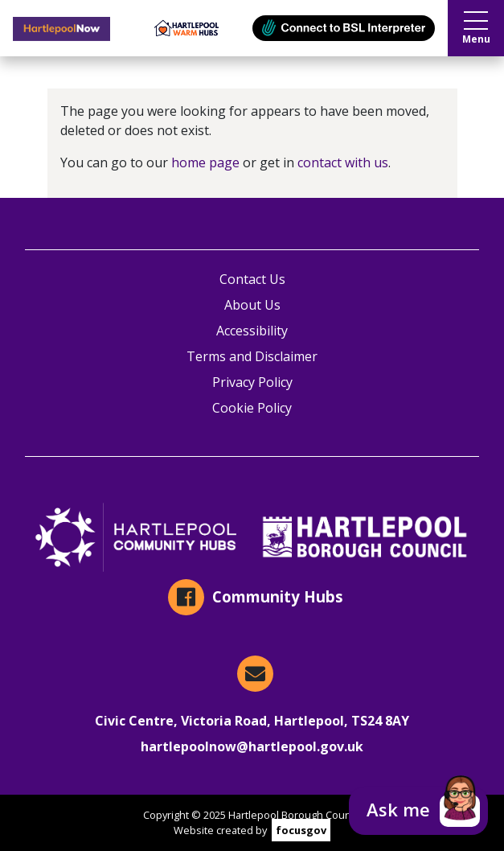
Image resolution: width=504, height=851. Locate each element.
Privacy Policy (252, 382)
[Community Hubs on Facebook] (252, 597)
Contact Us (252, 279)
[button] (418, 811)
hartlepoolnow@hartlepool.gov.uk (252, 746)
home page (205, 162)
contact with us (343, 162)
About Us (252, 305)
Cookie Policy (252, 408)
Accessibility (252, 331)
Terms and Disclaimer (252, 356)
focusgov (301, 830)
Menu (476, 29)
